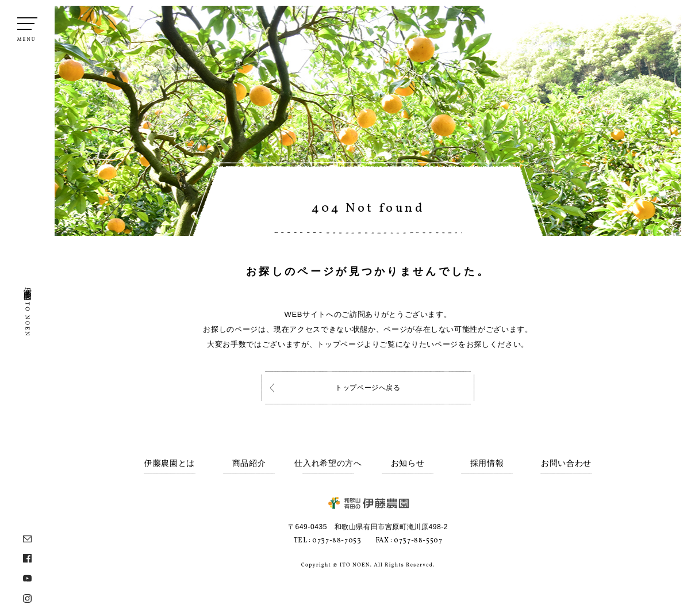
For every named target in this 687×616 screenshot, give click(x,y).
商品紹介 (249, 463)
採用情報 (487, 463)
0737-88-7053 (337, 541)
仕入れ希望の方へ (328, 463)
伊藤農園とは (170, 463)
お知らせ (408, 463)
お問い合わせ (566, 463)
